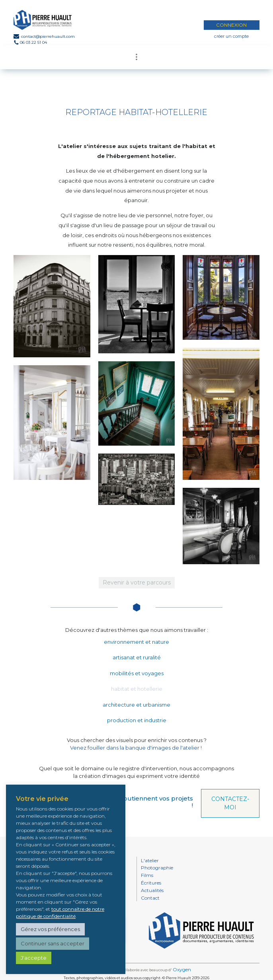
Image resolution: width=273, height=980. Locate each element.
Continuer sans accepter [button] (53, 943)
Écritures (151, 883)
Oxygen (182, 969)
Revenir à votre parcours (137, 583)
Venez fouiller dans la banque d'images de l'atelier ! (136, 748)
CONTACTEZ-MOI (230, 803)
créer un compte (231, 36)
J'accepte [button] (34, 958)
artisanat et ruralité (137, 657)
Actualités (152, 890)
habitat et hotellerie (137, 689)
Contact (150, 898)
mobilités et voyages (137, 673)
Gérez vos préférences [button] (50, 929)
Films (147, 875)
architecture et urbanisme (136, 705)
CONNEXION (231, 25)
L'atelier (150, 860)
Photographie (157, 868)
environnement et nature (136, 642)
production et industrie (137, 720)
